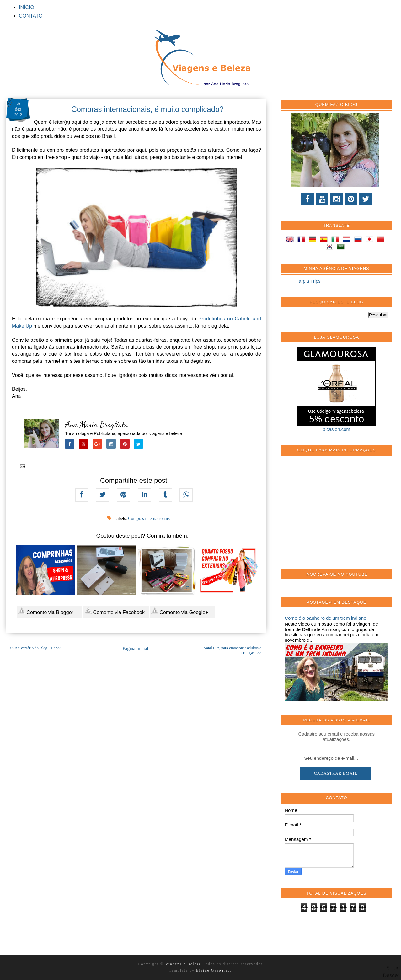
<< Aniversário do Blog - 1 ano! (35, 648)
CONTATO (31, 16)
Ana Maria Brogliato (96, 425)
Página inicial (135, 648)
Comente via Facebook (115, 611)
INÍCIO (27, 7)
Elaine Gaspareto (214, 970)
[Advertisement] (332, 516)
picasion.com (337, 429)
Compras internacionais (149, 518)
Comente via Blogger (46, 611)
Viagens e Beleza (184, 964)
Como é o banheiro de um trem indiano (325, 618)
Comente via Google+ (180, 611)
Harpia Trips (308, 281)
